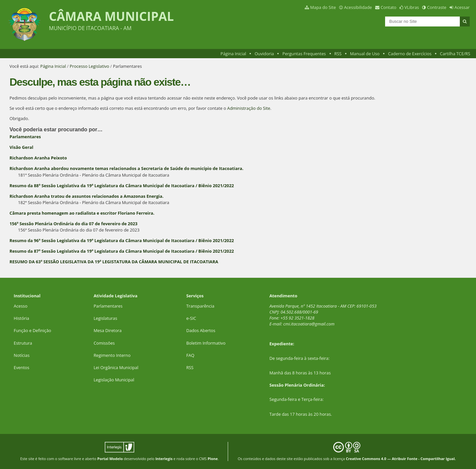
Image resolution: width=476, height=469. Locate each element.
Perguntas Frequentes (304, 54)
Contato (389, 7)
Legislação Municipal (114, 380)
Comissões (104, 343)
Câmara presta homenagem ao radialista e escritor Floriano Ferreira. (82, 213)
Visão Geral (21, 147)
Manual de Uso (365, 54)
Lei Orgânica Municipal (116, 367)
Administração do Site (249, 108)
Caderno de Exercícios (410, 54)
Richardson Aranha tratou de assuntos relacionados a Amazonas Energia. (87, 196)
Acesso (21, 306)
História (22, 318)
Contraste (437, 7)
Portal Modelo (110, 459)
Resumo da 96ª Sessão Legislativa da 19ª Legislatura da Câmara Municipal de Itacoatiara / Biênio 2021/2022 (122, 240)
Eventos (22, 367)
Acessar (462, 7)
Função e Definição (33, 330)
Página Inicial (233, 54)
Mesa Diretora (108, 330)
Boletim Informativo (206, 343)
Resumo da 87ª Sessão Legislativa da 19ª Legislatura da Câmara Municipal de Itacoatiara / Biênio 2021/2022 (122, 251)
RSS (338, 54)
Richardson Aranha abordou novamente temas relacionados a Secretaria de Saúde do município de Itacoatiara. (127, 168)
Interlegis (164, 459)
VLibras (412, 7)
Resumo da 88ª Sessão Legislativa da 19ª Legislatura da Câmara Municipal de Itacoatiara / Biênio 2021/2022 (122, 186)
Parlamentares (25, 137)
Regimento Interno (112, 355)
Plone (213, 459)
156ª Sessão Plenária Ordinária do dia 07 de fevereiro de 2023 (74, 224)
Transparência (200, 306)
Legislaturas (105, 318)
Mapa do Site (323, 7)
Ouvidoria (264, 54)
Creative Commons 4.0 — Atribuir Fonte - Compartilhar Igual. (401, 459)
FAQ (190, 355)
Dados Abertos (201, 330)
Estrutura (23, 343)
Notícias (22, 355)
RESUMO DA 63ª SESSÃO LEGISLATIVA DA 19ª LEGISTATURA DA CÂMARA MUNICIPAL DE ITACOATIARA (114, 262)
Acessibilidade (358, 7)
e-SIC (191, 318)
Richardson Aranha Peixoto (38, 158)
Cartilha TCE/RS (455, 54)
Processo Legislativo (90, 66)
